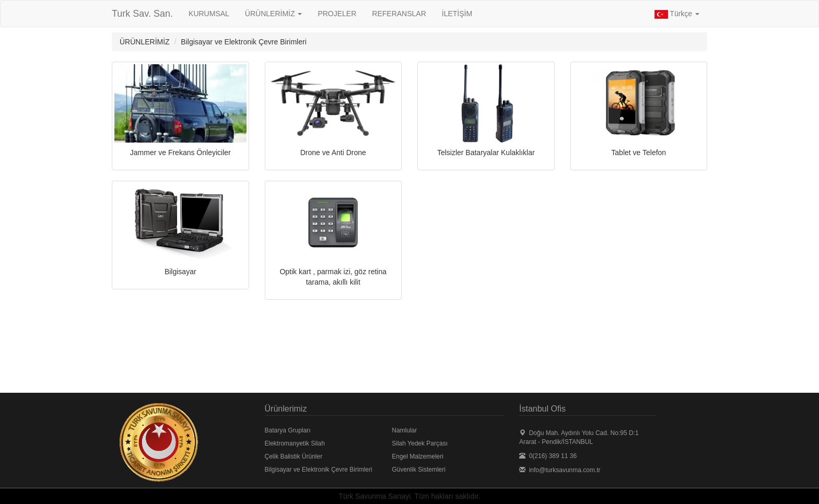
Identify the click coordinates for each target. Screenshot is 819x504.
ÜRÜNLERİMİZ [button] (274, 14)
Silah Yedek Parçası (420, 443)
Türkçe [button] (677, 14)
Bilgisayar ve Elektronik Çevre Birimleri (319, 470)
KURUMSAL (209, 14)
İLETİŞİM (457, 14)
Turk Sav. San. (142, 14)
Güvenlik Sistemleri (419, 470)
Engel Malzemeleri (418, 456)
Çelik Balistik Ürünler (294, 456)
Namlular (404, 430)
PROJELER (337, 14)
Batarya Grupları (288, 430)
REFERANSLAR (399, 14)
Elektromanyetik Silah (295, 443)
